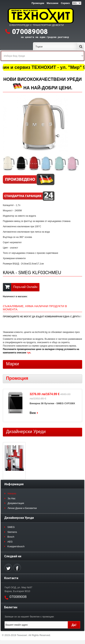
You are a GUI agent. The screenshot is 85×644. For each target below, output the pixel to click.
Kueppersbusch (16, 546)
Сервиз (65, 3)
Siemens (12, 532)
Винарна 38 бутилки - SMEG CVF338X (52, 403)
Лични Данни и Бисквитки (22, 508)
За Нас (12, 498)
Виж (33, 413)
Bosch (11, 537)
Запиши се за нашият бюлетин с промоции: (29, 617)
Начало (12, 493)
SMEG (11, 527)
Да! (74, 625)
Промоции (38, 3)
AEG (10, 542)
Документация (16, 503)
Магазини (52, 3)
